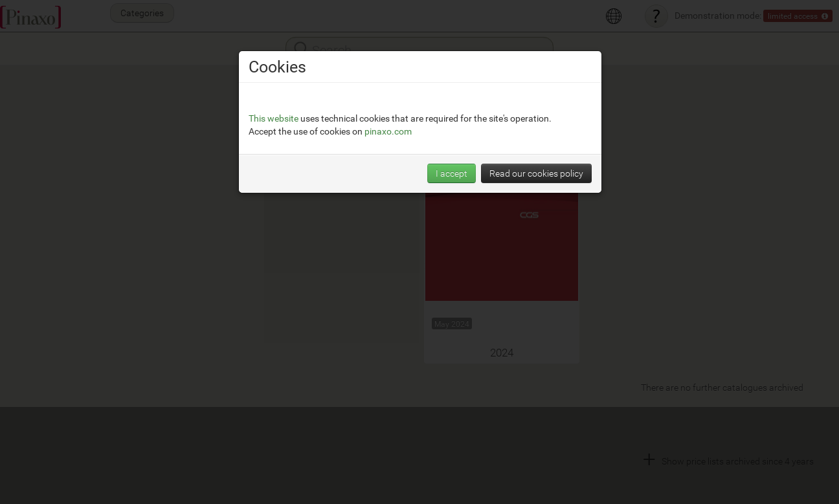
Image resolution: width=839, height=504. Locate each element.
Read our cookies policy (536, 173)
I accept (452, 173)
